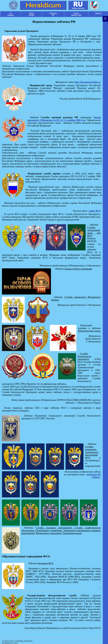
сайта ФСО (95, 211)
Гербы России (31, 14)
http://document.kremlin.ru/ (88, 82)
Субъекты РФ (53, 14)
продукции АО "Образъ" (94, 476)
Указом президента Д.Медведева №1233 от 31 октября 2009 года (64, 119)
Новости (98, 13)
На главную (11, 14)
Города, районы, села (76, 14)
